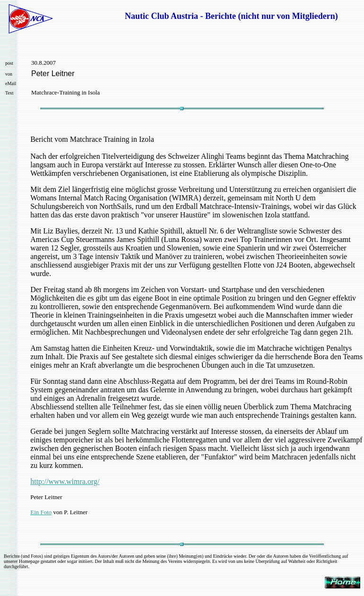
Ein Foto (41, 512)
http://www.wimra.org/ (65, 481)
